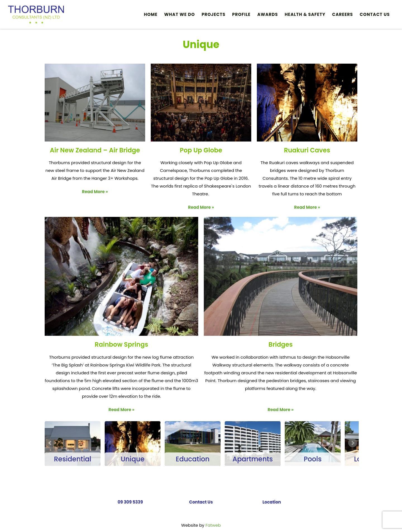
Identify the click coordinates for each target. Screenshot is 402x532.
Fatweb (213, 525)
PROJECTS (213, 14)
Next (353, 443)
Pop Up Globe (201, 150)
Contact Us (375, 14)
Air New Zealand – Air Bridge (95, 150)
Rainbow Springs (121, 344)
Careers (343, 14)
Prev (50, 443)
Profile (241, 14)
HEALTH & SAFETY (305, 14)
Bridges (281, 344)
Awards (268, 14)
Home (151, 14)
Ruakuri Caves (307, 150)
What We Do (180, 14)
